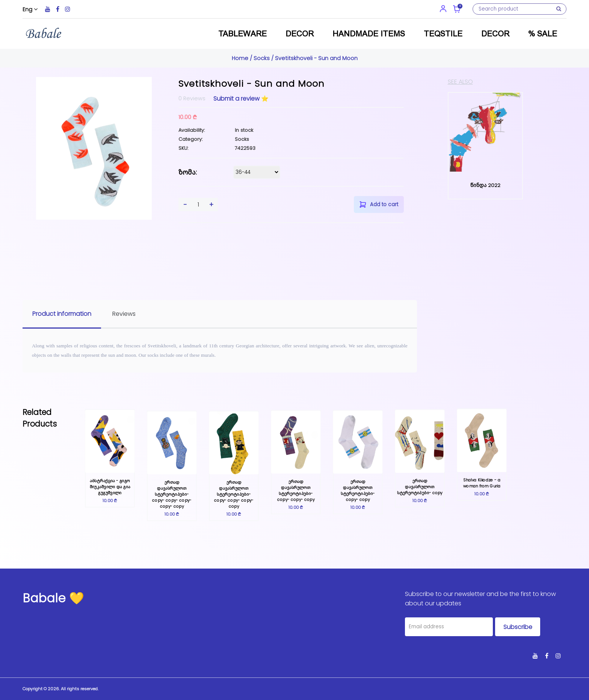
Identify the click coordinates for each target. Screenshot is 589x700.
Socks (262, 58)
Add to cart (379, 204)
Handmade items (369, 34)
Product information (62, 314)
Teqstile (443, 34)
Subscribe (518, 627)
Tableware (242, 34)
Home (241, 58)
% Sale (543, 34)
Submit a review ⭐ (241, 99)
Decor (300, 34)
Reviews (124, 314)
